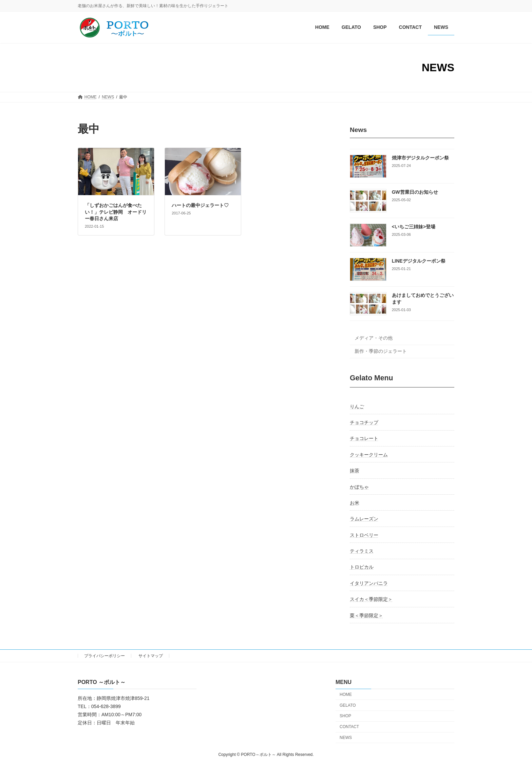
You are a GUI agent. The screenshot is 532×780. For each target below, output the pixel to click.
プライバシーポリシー (104, 656)
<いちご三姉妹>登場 (414, 227)
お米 (355, 503)
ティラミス (362, 551)
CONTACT (349, 727)
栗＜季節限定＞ (366, 615)
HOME (346, 695)
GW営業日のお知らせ (415, 192)
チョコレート (364, 439)
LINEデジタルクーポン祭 (419, 261)
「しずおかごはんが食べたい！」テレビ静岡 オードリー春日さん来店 (116, 212)
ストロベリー (364, 535)
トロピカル (362, 567)
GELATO (348, 705)
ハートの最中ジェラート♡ (200, 205)
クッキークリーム (369, 455)
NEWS (346, 738)
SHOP (345, 716)
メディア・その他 (374, 338)
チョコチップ (364, 422)
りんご (357, 406)
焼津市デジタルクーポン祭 (420, 158)
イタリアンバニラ (369, 583)
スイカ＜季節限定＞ (371, 600)
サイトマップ (151, 656)
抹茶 (355, 471)
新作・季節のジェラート (381, 351)
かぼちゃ (359, 487)
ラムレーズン (364, 519)
